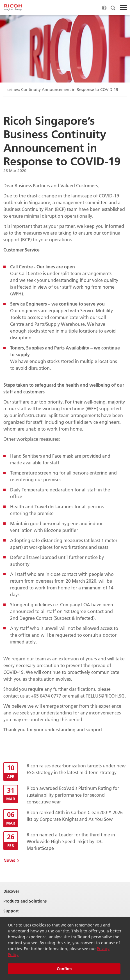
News (9, 860)
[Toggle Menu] (123, 8)
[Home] (13, 8)
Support (11, 911)
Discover (11, 891)
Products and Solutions (25, 901)
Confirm (64, 969)
